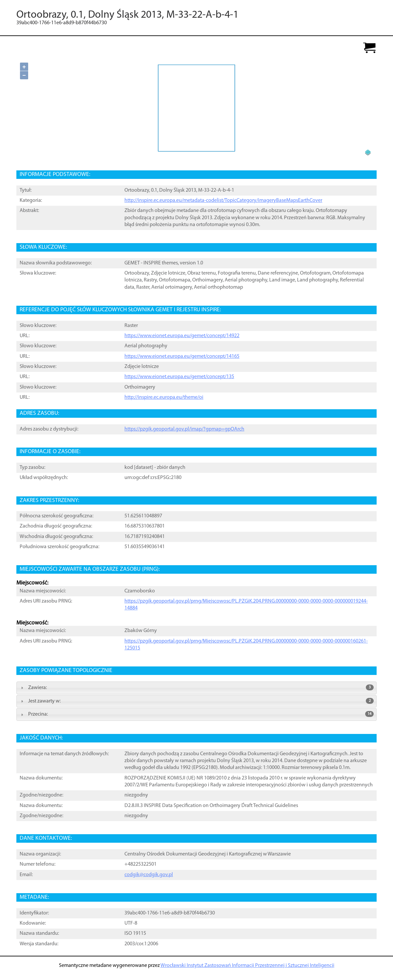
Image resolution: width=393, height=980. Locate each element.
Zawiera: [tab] (196, 687)
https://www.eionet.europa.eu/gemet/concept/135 (179, 377)
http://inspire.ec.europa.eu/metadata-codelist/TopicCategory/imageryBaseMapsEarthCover (223, 201)
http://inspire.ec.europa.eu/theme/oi (164, 397)
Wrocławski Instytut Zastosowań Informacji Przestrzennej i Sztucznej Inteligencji (247, 966)
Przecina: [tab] (196, 714)
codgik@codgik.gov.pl (149, 875)
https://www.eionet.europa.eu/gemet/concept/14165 (182, 356)
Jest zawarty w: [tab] (196, 701)
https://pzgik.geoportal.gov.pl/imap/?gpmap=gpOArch (184, 429)
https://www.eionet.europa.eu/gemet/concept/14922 (182, 336)
